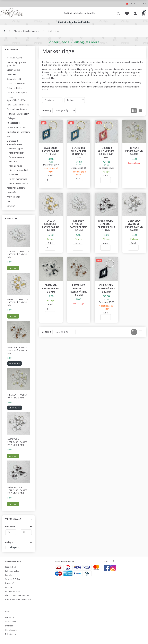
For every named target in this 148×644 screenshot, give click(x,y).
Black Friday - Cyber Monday (17, 595)
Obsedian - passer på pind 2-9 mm (51, 289)
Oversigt (9, 587)
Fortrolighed (11, 567)
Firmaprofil (10, 583)
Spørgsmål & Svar (13, 579)
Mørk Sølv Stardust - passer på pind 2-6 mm (17, 442)
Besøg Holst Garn (13, 591)
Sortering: (47, 110)
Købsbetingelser (12, 571)
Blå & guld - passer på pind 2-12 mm (51, 151)
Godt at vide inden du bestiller (80, 13)
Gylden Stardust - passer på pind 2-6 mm (18, 302)
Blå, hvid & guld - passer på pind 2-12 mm (79, 153)
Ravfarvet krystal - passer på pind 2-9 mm (18, 350)
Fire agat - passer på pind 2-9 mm (17, 396)
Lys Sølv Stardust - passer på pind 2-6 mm (18, 254)
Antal (50, 175)
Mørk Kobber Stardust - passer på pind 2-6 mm (17, 490)
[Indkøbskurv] (144, 13)
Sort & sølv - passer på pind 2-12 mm (106, 289)
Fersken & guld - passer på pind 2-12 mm (106, 153)
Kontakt (8, 575)
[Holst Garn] (12, 13)
